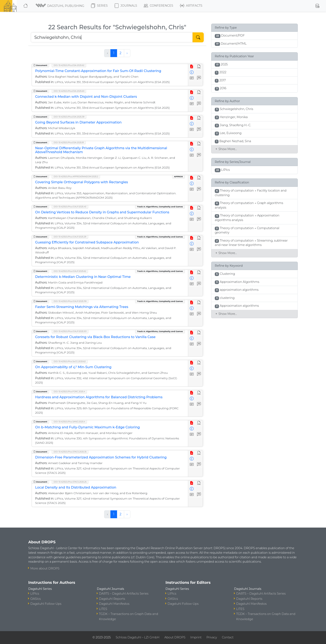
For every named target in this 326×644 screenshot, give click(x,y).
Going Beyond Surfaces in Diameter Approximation (78, 122)
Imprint (196, 637)
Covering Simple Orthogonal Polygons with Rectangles (81, 182)
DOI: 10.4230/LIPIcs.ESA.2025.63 (69, 91)
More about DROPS (45, 568)
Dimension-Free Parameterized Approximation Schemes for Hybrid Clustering (101, 457)
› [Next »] (127, 53)
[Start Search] (198, 37)
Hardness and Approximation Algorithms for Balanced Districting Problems (99, 397)
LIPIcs (35, 594)
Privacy (212, 637)
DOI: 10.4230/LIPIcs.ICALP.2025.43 (70, 207)
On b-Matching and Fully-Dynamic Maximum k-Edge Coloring (87, 427)
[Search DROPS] (112, 37)
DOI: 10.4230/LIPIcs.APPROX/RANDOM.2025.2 (76, 177)
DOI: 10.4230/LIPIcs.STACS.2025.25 (70, 482)
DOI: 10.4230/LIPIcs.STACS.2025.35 (70, 452)
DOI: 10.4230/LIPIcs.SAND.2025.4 (69, 422)
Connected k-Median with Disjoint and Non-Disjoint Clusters (86, 97)
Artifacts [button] (191, 6)
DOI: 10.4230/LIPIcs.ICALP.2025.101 (70, 331)
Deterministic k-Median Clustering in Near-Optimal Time (83, 277)
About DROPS (175, 637)
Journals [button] (126, 6)
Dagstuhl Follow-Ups (46, 604)
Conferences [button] (158, 6)
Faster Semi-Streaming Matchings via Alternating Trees (82, 307)
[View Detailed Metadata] (192, 73)
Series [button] (99, 6)
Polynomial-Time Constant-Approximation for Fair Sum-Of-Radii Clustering (98, 71)
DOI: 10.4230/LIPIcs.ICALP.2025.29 (70, 237)
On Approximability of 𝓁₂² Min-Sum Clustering (73, 367)
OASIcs (36, 599)
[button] (60, 6)
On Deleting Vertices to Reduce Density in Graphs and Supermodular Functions (102, 212)
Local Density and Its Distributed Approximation (76, 487)
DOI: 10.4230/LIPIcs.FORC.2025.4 (69, 392)
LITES (103, 609)
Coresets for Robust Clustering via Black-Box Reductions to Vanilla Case (95, 337)
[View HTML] (199, 67)
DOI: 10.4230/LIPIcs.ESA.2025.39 (69, 117)
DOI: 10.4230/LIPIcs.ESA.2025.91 (69, 142)
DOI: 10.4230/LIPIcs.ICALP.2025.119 (70, 301)
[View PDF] (192, 67)
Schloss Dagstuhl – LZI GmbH (137, 637)
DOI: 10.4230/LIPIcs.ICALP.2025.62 (70, 271)
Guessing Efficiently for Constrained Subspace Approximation (87, 242)
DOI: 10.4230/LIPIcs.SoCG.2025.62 (70, 361)
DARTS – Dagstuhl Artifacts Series (124, 594)
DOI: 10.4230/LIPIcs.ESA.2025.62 (69, 65)
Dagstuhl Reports (112, 599)
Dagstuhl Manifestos (114, 604)
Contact (228, 637)
